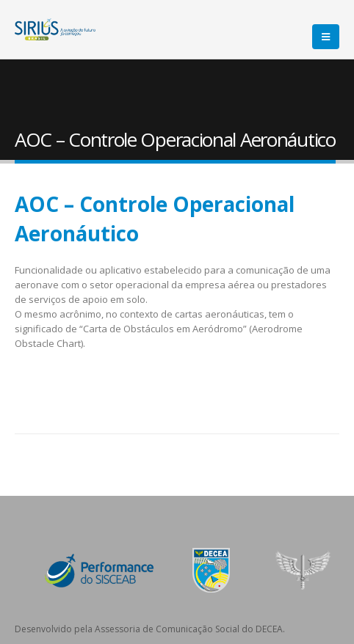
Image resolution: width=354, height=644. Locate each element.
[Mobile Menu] (326, 37)
